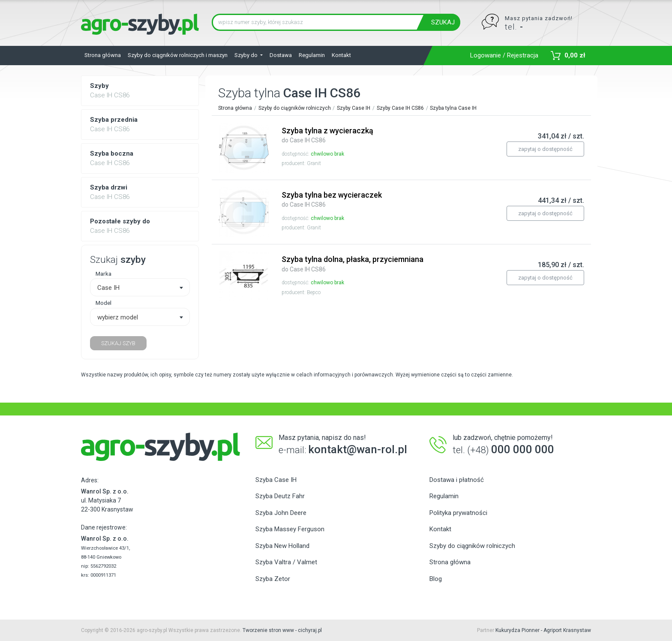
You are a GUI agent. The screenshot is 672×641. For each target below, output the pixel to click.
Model (103, 303)
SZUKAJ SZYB (118, 343)
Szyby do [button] (247, 55)
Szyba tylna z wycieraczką (327, 135)
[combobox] (140, 287)
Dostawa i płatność (457, 480)
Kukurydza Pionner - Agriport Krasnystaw (543, 630)
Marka (103, 274)
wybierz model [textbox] (118, 317)
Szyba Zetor (273, 579)
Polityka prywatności (458, 513)
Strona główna (103, 55)
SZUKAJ (443, 22)
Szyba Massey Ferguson (290, 529)
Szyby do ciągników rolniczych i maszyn (178, 55)
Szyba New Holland (282, 546)
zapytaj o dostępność (545, 149)
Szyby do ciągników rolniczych (295, 108)
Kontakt (341, 55)
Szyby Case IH (354, 108)
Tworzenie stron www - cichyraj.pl (282, 630)
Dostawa (281, 55)
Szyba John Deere (281, 513)
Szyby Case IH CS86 (400, 108)
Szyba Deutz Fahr (280, 496)
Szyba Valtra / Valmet (286, 562)
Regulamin (312, 55)
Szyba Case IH (276, 480)
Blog (436, 579)
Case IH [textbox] (108, 288)
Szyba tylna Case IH (453, 108)
